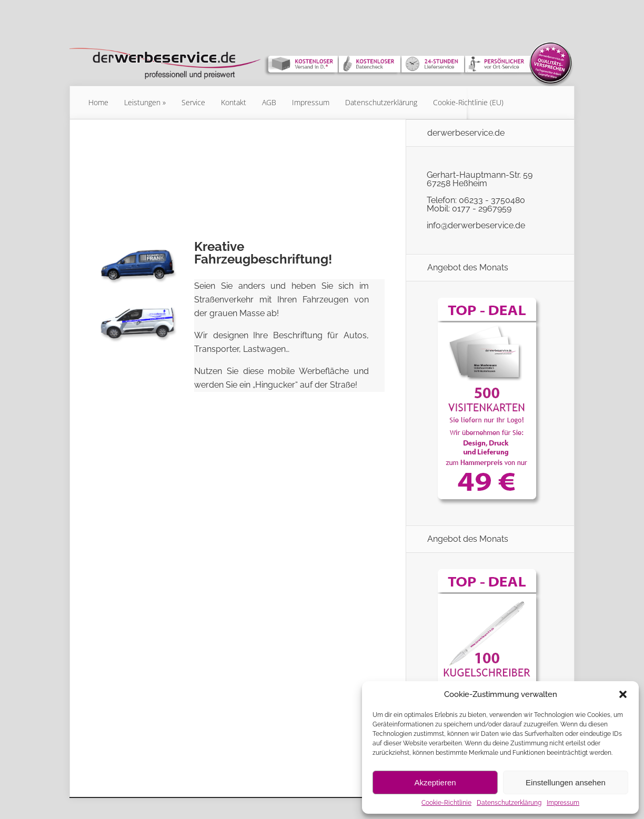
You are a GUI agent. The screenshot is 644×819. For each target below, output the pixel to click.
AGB (269, 102)
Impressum (563, 803)
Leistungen (142, 102)
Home (98, 102)
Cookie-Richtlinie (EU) (468, 102)
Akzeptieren (435, 782)
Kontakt (234, 102)
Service (193, 102)
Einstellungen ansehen (566, 782)
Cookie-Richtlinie (446, 803)
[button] (623, 694)
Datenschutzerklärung (509, 803)
